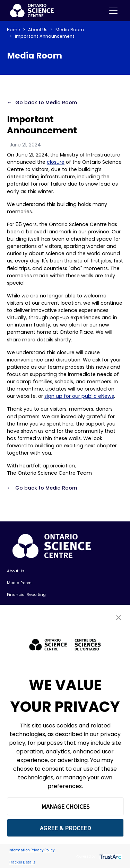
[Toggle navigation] (113, 11)
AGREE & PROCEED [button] (65, 828)
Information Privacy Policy (32, 850)
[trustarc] (110, 856)
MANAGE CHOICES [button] (65, 807)
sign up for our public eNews (79, 396)
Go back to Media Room (46, 102)
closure (56, 162)
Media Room (70, 30)
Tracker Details (22, 862)
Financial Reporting (26, 594)
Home (14, 30)
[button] (119, 618)
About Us (38, 30)
